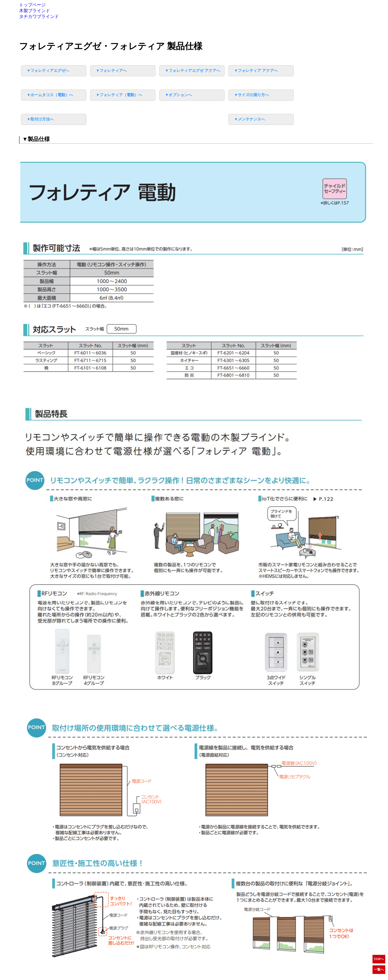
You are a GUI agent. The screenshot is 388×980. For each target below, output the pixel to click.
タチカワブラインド (39, 16)
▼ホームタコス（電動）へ (50, 95)
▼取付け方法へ (40, 119)
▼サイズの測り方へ (252, 95)
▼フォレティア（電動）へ (119, 95)
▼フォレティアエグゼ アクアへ (193, 71)
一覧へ (379, 969)
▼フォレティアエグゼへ (48, 71)
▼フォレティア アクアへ (256, 71)
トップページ (32, 5)
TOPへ (379, 959)
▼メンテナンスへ (250, 119)
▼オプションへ (179, 95)
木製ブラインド (35, 11)
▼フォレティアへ (111, 71)
